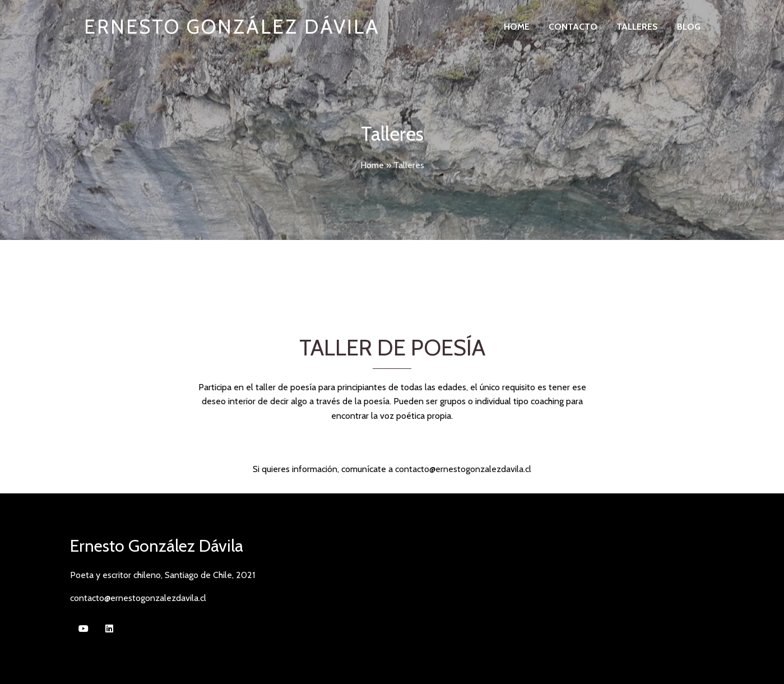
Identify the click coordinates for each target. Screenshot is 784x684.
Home (517, 27)
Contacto (573, 27)
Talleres (637, 27)
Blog (689, 27)
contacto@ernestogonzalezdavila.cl (463, 469)
